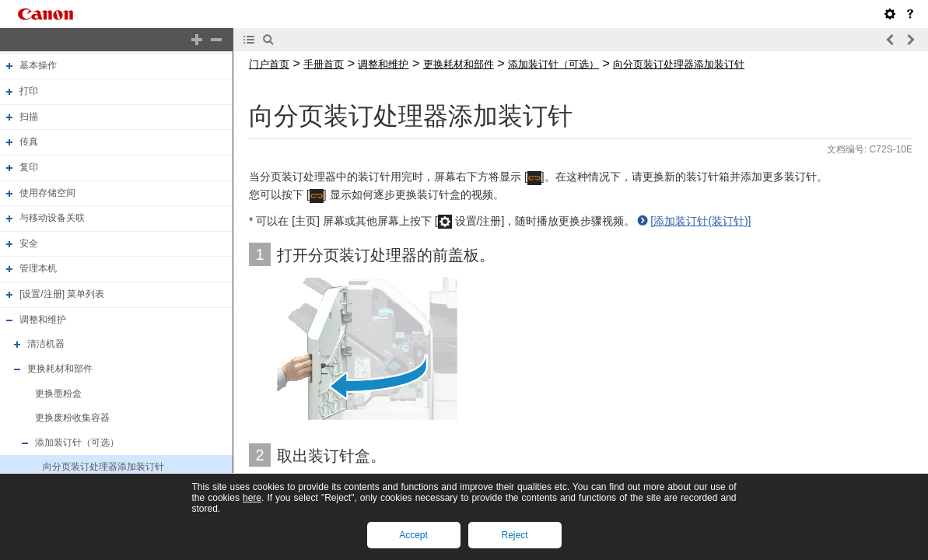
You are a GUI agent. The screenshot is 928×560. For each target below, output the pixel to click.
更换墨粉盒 (58, 394)
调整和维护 (43, 320)
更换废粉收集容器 (72, 418)
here (252, 498)
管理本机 (38, 269)
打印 (29, 91)
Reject (514, 535)
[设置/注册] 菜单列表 (62, 294)
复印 (29, 167)
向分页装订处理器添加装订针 (103, 467)
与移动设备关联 (52, 218)
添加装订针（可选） (77, 443)
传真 (29, 142)
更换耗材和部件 (60, 369)
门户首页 (269, 64)
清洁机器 (46, 344)
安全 (29, 243)
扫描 (29, 117)
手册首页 (324, 64)
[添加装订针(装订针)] (700, 221)
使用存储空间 (47, 193)
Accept (413, 535)
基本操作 (38, 66)
